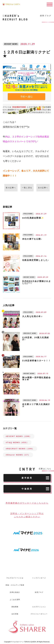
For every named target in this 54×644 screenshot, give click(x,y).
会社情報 (15, 614)
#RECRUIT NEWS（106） (20, 449)
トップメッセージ (39, 578)
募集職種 (15, 607)
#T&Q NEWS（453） (17, 442)
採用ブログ (39, 592)
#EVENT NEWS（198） (19, 436)
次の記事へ (43, 188)
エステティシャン (39, 607)
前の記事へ (11, 188)
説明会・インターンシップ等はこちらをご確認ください (27, 515)
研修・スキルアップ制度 (15, 585)
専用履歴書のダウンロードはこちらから (27, 503)
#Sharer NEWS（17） (18, 455)
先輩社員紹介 (15, 592)
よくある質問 (15, 600)
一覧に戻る (27, 188)
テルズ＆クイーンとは (15, 578)
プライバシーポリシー (39, 614)
